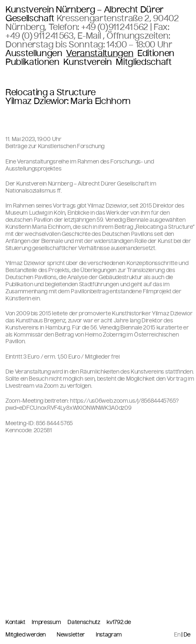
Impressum (47, 622)
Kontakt (16, 622)
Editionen (156, 53)
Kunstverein (87, 62)
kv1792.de (119, 622)
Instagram (109, 635)
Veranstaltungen (100, 53)
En (177, 635)
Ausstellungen (34, 53)
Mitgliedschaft (144, 62)
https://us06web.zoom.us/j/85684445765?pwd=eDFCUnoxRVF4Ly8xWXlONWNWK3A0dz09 (92, 404)
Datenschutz (84, 622)
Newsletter (71, 635)
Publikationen (32, 62)
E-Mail (90, 36)
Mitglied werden (26, 635)
